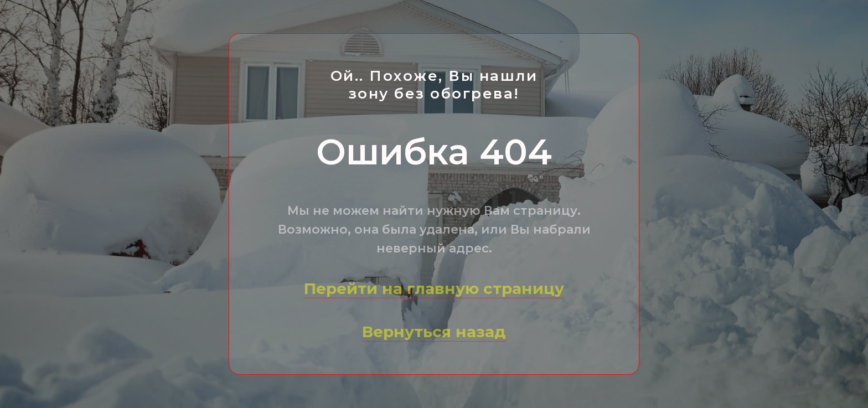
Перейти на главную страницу (434, 288)
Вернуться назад (434, 332)
